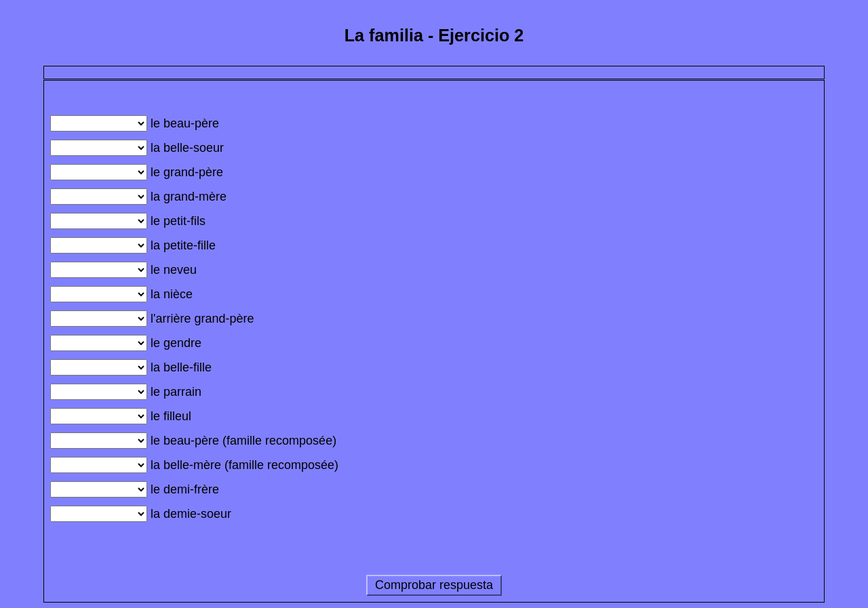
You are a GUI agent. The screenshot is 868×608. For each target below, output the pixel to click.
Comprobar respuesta (434, 585)
